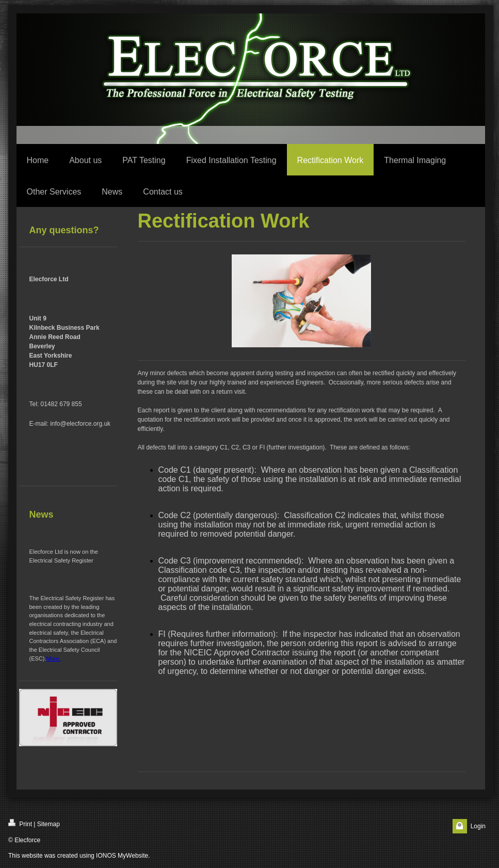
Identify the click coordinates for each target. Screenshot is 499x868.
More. (54, 658)
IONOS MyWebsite (122, 856)
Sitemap (49, 824)
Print (20, 823)
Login (478, 826)
